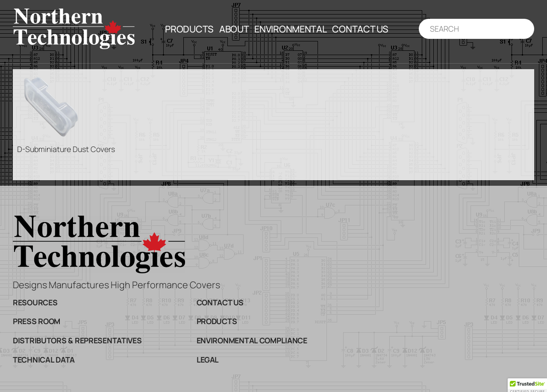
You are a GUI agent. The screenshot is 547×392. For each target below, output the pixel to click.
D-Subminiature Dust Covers (66, 149)
